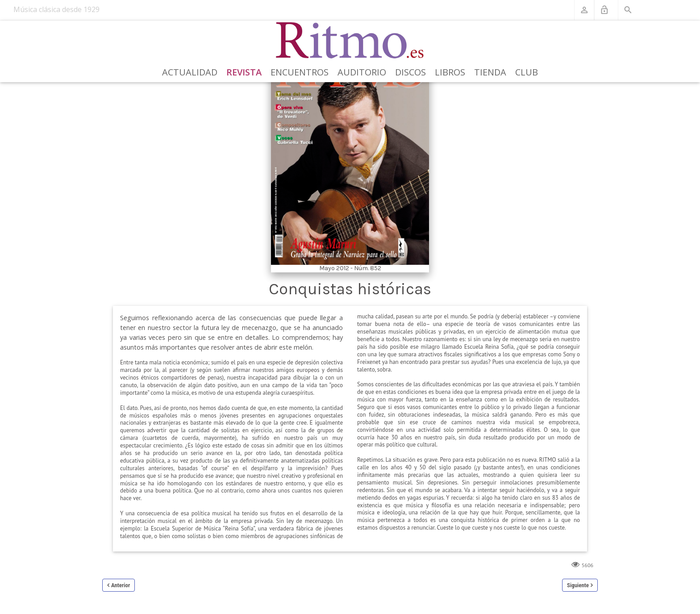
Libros (450, 72)
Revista (244, 72)
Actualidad (190, 72)
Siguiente (578, 585)
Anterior (121, 585)
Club (527, 72)
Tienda (490, 72)
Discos (410, 72)
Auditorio (362, 72)
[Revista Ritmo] (350, 41)
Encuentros (300, 72)
